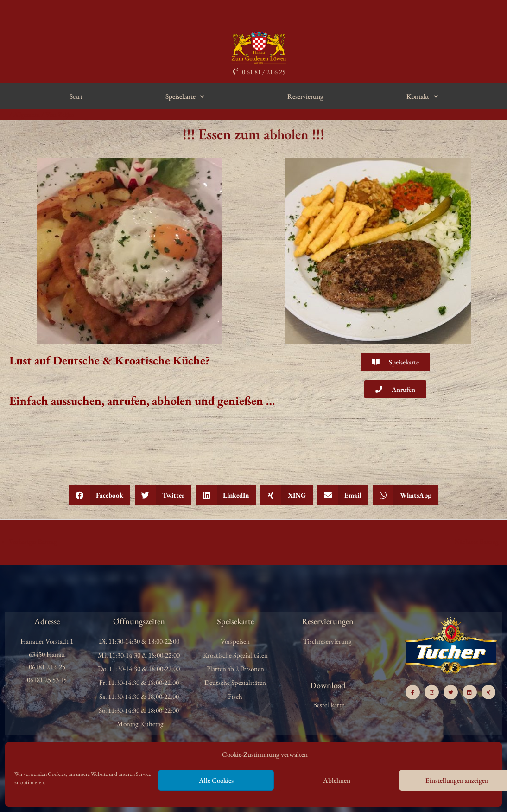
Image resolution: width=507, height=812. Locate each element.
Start (76, 96)
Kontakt (422, 97)
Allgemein (28, 114)
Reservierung (305, 96)
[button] (100, 495)
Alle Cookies (216, 780)
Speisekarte (185, 97)
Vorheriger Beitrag (30, 542)
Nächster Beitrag (479, 542)
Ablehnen (337, 780)
